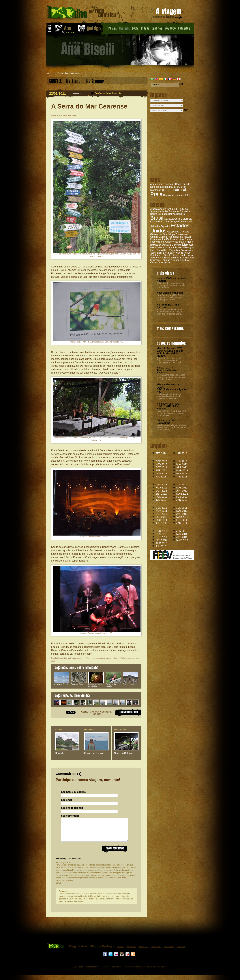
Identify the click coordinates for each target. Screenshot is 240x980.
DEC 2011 (161, 508)
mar (171, 187)
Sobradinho (164, 423)
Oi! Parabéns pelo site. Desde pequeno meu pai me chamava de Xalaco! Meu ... (171, 377)
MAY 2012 (182, 488)
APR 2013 (182, 467)
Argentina (156, 211)
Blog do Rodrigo (120, 729)
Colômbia (186, 219)
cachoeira (169, 184)
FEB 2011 (182, 520)
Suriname (156, 260)
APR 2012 (182, 491)
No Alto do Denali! (61, 683)
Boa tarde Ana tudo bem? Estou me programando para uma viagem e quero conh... (170, 360)
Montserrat (156, 248)
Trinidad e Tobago (171, 260)
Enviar (114, 853)
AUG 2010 (161, 543)
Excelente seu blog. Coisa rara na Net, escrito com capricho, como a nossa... (171, 413)
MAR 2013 (182, 471)
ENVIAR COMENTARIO (128, 712)
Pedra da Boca (79, 683)
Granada (184, 232)
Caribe (179, 184)
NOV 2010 (161, 534)
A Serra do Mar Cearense (89, 106)
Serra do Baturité (121, 658)
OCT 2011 (161, 514)
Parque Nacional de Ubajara (96, 684)
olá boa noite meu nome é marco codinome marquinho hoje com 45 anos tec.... (170, 396)
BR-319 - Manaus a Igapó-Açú (172, 391)
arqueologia (157, 184)
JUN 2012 (182, 485)
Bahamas (174, 211)
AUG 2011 (161, 520)
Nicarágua (168, 248)
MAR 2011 (182, 517)
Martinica (177, 245)
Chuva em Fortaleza (95, 753)
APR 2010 (182, 537)
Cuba (166, 222)
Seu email (67, 800)
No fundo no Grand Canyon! (168, 306)
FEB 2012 (182, 497)
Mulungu (90, 658)
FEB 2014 (161, 453)
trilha (188, 195)
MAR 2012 (182, 494)
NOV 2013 (161, 464)
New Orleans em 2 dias (170, 293)
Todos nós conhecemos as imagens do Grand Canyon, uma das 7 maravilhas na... (170, 312)
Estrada (164, 187)
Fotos (135, 28)
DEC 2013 (161, 461)
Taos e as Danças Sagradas (167, 371)
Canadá (169, 219)
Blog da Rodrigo (102, 951)
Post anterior (60, 729)
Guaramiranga (70, 115)
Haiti (181, 237)
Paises (113, 28)
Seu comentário (70, 816)
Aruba (165, 211)
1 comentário (76, 93)
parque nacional (174, 190)
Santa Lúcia (186, 255)
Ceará (60, 115)
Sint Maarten (187, 258)
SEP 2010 (161, 540)
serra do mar (134, 658)
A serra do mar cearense (69, 73)
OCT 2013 (161, 467)
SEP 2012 (161, 494)
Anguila (162, 209)
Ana (54, 73)
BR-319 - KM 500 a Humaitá (167, 407)
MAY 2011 (182, 511)
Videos (145, 28)
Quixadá (60, 753)
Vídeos (120, 951)
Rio (165, 195)
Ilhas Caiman (186, 239)
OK (181, 84)
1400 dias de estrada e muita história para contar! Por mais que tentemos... (171, 285)
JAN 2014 (182, 453)
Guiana (154, 237)
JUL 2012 (161, 500)
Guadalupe (169, 234)
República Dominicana (181, 250)
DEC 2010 (161, 531)
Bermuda (163, 214)
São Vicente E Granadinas (165, 258)
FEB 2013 (182, 474)
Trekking (180, 195)
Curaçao (174, 222)
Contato (181, 951)
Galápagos (173, 232)
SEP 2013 (161, 471)
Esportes (157, 28)
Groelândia (156, 234)
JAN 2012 (182, 500)
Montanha (156, 190)
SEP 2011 (161, 517)
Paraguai (189, 248)
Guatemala (182, 234)
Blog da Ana (78, 951)
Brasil (157, 218)
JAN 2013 (182, 477)
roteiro (171, 195)
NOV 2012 (161, 488)
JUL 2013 (161, 477)
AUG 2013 (161, 474)
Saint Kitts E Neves (180, 253)
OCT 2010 (161, 537)
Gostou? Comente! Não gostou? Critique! (97, 713)
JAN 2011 (182, 523)
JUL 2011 (161, 523)
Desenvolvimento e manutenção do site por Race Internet (144, 971)
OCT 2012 (161, 491)
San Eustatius (172, 255)
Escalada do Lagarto (113, 684)
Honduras (156, 239)
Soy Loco (170, 28)
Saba (153, 253)
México (187, 245)
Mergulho (180, 187)
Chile (177, 219)
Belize (154, 214)
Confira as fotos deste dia (108, 93)
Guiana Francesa (168, 237)
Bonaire (181, 214)
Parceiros (184, 28)
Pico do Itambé (131, 683)
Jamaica (166, 245)
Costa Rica (156, 222)
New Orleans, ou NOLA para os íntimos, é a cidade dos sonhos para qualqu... (170, 297)
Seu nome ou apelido (73, 792)
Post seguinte (89, 729)
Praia (156, 194)
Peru (153, 250)
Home (48, 73)
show (53, 661)
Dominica (185, 222)
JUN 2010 (182, 531)
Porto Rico (162, 250)
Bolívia (172, 214)
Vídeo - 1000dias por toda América (172, 280)
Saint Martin (157, 255)
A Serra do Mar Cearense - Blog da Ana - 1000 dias (82, 13)
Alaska (154, 209)
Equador (165, 226)
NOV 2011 (161, 511)
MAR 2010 (182, 540)
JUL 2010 (161, 546)
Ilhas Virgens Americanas (164, 242)
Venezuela (164, 262)
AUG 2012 (161, 497)
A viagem (168, 14)
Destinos (124, 28)
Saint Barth (163, 253)
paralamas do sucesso (103, 658)
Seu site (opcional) (72, 808)
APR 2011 (182, 514)
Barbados (185, 211)
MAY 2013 (182, 464)
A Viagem (156, 951)
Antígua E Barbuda (177, 209)
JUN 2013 (182, 461)
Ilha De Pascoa (170, 239)
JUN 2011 (182, 508)
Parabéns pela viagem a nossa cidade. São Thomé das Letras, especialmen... (172, 427)
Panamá (179, 248)
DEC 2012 (161, 485)
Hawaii (188, 237)
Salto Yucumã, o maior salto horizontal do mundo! (170, 353)
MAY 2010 (182, 534)
